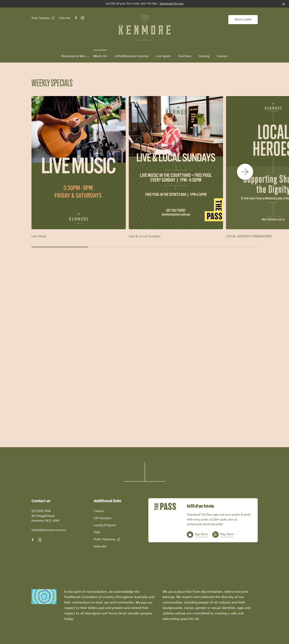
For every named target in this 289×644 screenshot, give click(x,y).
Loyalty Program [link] (105, 525)
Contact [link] (222, 56)
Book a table (243, 19)
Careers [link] (99, 511)
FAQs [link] (97, 532)
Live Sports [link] (164, 56)
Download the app (172, 4)
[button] (245, 172)
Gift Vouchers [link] (103, 518)
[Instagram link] (83, 18)
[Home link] (144, 28)
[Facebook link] (76, 18)
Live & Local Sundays (145, 236)
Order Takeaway (43, 18)
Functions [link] (185, 56)
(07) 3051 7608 (41, 511)
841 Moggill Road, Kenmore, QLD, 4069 (45, 518)
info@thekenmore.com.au (49, 530)
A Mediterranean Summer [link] (132, 56)
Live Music (39, 236)
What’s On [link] (100, 56)
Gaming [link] (204, 56)
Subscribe (65, 18)
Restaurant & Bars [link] (73, 56)
